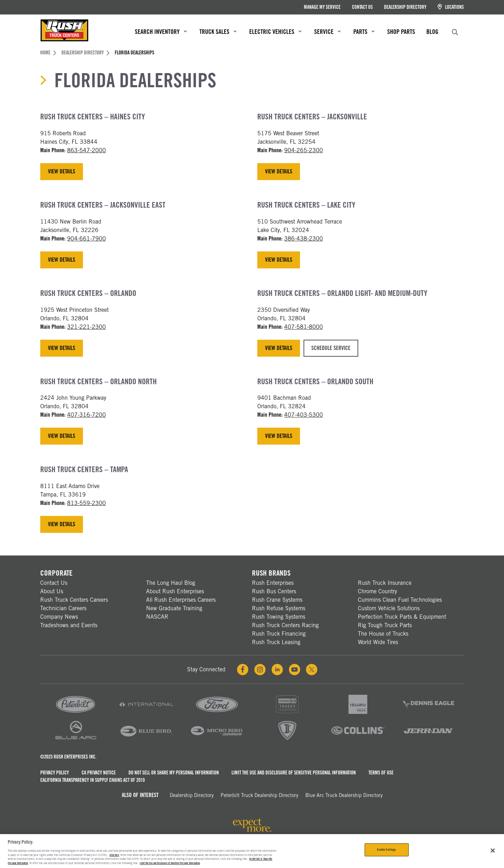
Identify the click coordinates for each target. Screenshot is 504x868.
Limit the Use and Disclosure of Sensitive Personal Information (294, 773)
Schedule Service (331, 348)
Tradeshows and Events (69, 625)
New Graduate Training (174, 608)
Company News (59, 617)
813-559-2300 (86, 503)
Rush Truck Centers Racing (285, 625)
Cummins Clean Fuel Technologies (400, 600)
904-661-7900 (86, 239)
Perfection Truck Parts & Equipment (402, 617)
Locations (451, 7)
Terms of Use (381, 773)
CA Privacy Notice (99, 773)
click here (114, 855)
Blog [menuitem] (432, 32)
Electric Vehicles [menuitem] (275, 32)
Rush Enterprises (273, 583)
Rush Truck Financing (279, 634)
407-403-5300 (304, 415)
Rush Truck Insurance (385, 583)
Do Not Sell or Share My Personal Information (174, 773)
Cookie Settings (386, 849)
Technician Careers (63, 608)
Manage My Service (322, 7)
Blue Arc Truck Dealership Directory (344, 795)
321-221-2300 (86, 327)
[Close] (493, 851)
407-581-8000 (304, 327)
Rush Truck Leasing (276, 642)
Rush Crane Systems (277, 600)
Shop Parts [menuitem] (401, 32)
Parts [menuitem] (364, 32)
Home (48, 53)
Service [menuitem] (327, 32)
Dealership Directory (405, 7)
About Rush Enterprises (175, 591)
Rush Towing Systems (279, 617)
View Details (62, 171)
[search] (455, 31)
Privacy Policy (55, 773)
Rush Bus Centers (274, 591)
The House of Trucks (383, 634)
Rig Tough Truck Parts (385, 625)
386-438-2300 (304, 239)
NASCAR (157, 617)
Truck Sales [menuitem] (218, 32)
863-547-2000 (86, 150)
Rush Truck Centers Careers (74, 600)
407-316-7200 (86, 415)
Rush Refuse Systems (279, 608)
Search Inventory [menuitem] (161, 32)
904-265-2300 (304, 150)
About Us (52, 591)
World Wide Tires (378, 642)
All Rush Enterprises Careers (181, 600)
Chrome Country (377, 591)
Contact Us (362, 7)
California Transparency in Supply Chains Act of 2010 (92, 780)
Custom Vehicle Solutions (389, 608)
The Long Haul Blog (171, 583)
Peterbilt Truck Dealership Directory (259, 795)
